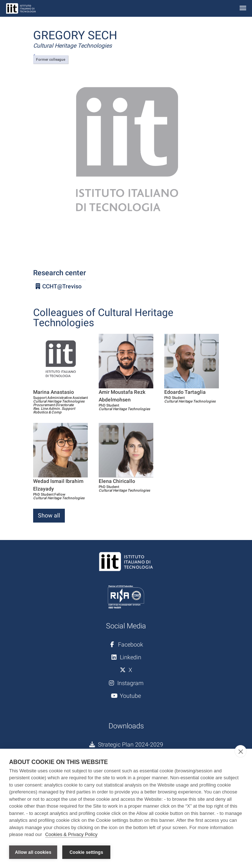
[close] (241, 751)
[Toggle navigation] (243, 9)
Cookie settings (86, 852)
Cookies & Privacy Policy (71, 835)
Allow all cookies (33, 852)
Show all (49, 515)
